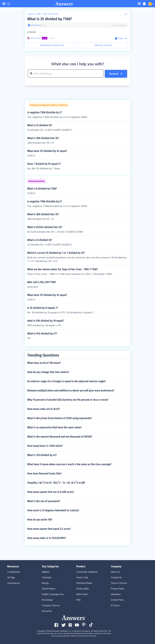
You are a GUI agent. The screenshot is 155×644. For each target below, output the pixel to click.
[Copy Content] (119, 38)
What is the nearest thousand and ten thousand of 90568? (60, 436)
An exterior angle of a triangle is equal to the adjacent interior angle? (67, 381)
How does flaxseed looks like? (44, 473)
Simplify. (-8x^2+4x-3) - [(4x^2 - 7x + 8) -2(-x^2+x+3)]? (56, 483)
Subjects (31, 14)
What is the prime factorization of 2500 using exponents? (60, 418)
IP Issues (115, 605)
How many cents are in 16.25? (44, 409)
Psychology (47, 600)
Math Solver (82, 594)
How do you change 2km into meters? (48, 372)
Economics (47, 611)
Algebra (46, 572)
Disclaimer (116, 594)
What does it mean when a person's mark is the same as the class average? (69, 464)
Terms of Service (119, 583)
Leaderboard (13, 572)
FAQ (78, 600)
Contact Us (116, 577)
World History (49, 589)
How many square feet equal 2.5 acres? (49, 529)
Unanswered (13, 583)
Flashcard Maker (84, 583)
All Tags (11, 577)
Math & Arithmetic (51, 14)
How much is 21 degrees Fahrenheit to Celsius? (53, 510)
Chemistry (47, 577)
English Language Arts (53, 594)
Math (39, 14)
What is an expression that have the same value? (54, 427)
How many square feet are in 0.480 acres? (51, 492)
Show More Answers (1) (52, 45)
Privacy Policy (117, 589)
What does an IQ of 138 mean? (44, 363)
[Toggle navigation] (139, 4)
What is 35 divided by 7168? (50, 19)
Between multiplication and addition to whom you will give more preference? (71, 390)
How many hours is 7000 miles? (45, 446)
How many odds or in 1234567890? (47, 538)
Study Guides (83, 589)
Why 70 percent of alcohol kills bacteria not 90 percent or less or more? (68, 400)
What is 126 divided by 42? (42, 455)
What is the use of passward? (44, 501)
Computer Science (51, 605)
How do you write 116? (40, 519)
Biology (45, 583)
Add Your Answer (103, 45)
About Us (115, 572)
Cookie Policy (117, 600)
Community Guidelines (87, 572)
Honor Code (82, 577)
